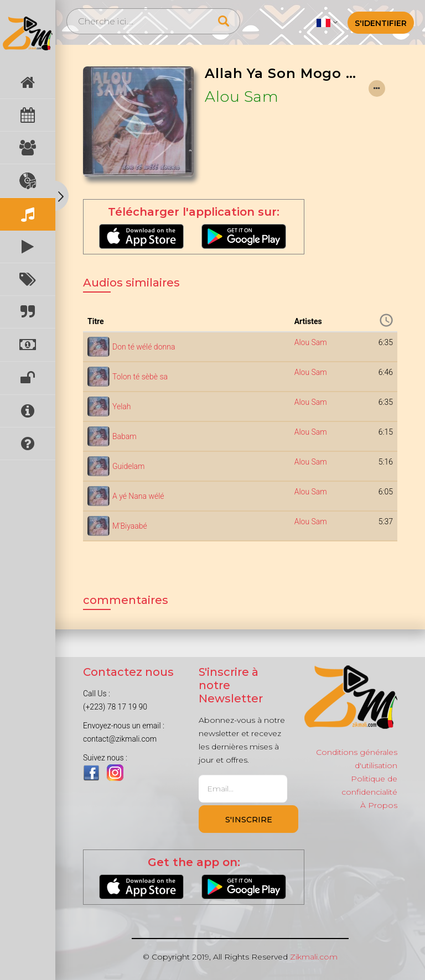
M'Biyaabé (130, 526)
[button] (327, 22)
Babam (125, 436)
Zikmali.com (314, 957)
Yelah (122, 406)
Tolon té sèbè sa (140, 377)
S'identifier (381, 23)
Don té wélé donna (144, 347)
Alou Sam (242, 97)
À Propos (379, 805)
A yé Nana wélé (138, 496)
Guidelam (129, 466)
